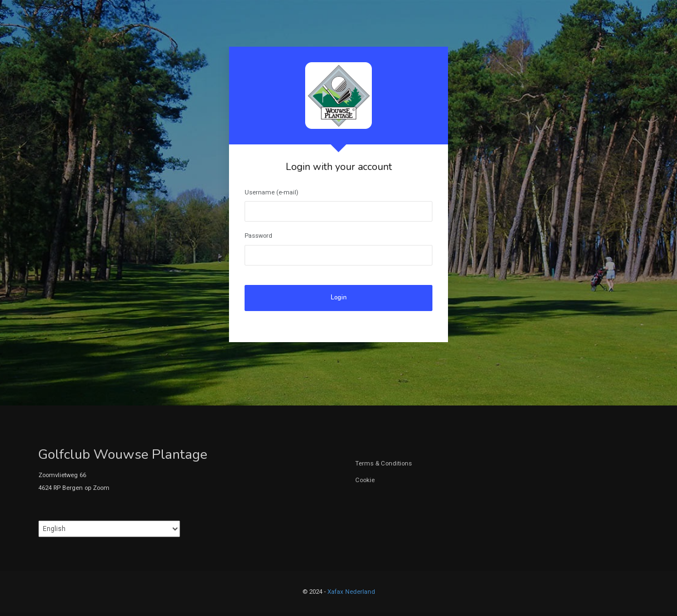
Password (258, 236)
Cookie (365, 480)
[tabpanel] (338, 194)
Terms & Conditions (384, 464)
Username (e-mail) (272, 192)
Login (339, 297)
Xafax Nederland (351, 592)
